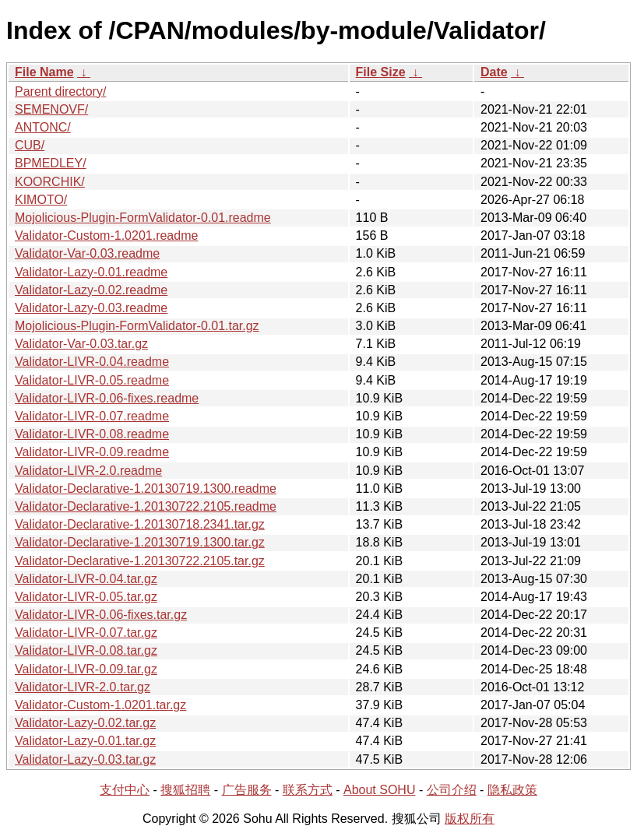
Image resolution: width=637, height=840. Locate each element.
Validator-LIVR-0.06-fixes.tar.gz (101, 615)
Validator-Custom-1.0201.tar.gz (100, 705)
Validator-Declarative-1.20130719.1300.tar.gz (140, 542)
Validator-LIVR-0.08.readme (92, 434)
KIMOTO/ (41, 200)
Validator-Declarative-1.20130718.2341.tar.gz (140, 524)
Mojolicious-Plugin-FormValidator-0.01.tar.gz (137, 326)
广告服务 (247, 790)
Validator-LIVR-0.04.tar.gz (86, 579)
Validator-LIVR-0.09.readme (92, 452)
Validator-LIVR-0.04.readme (92, 362)
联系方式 (308, 790)
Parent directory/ (60, 91)
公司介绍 (452, 790)
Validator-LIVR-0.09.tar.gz (86, 669)
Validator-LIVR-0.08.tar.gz (86, 650)
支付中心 (125, 790)
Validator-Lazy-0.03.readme (91, 308)
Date (494, 72)
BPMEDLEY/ (51, 163)
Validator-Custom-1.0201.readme (106, 235)
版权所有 (470, 819)
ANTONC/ (43, 127)
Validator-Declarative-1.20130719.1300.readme (146, 489)
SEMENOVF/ (51, 109)
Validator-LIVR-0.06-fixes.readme (107, 398)
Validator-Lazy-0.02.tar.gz (85, 723)
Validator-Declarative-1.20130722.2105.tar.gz (140, 561)
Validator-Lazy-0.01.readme (91, 272)
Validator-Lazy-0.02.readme (91, 290)
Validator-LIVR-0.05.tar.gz (86, 597)
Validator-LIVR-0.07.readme (92, 416)
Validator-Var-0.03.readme (87, 253)
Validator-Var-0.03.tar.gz (81, 344)
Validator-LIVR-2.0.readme (88, 471)
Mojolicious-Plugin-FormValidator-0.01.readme (143, 218)
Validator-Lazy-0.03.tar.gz (85, 759)
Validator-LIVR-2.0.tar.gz (83, 687)
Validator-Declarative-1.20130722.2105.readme (146, 506)
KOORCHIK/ (50, 182)
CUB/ (30, 145)
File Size (381, 72)
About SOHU (379, 790)
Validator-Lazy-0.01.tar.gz (85, 741)
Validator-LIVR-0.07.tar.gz (86, 633)
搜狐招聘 (185, 790)
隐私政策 (512, 790)
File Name (44, 72)
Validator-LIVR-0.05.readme (92, 380)
